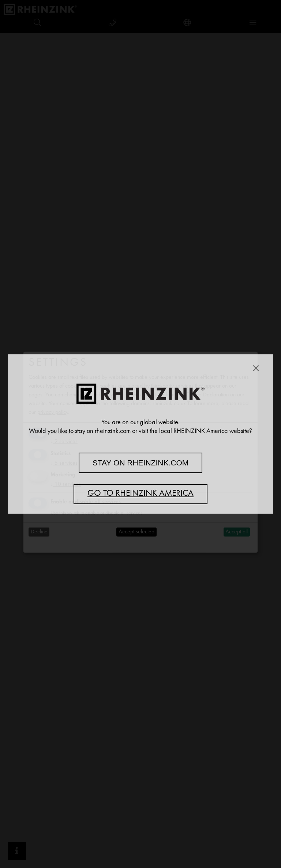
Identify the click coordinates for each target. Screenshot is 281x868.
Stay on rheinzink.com (141, 463)
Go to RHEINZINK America (140, 494)
